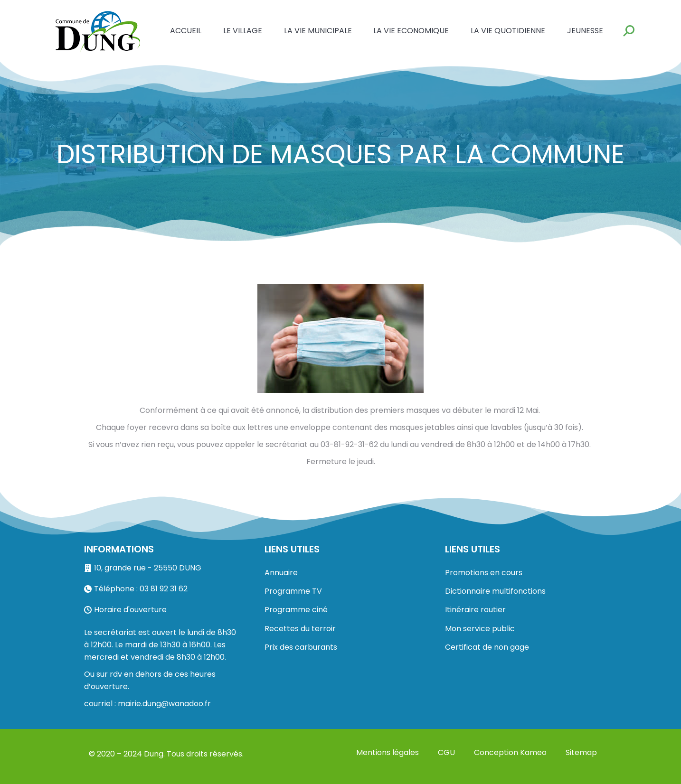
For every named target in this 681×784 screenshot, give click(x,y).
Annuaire (281, 573)
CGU (446, 752)
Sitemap (581, 752)
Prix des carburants (301, 647)
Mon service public (480, 629)
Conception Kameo (510, 752)
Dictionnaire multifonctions (495, 591)
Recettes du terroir (300, 629)
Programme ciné (296, 610)
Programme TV (293, 591)
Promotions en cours (484, 573)
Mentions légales (388, 752)
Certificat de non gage (487, 647)
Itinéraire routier (475, 610)
